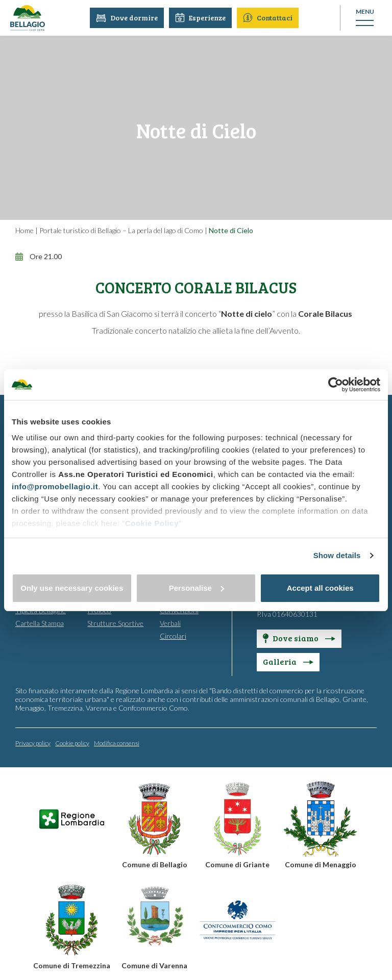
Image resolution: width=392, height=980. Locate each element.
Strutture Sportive (115, 623)
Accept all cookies (320, 588)
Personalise (197, 588)
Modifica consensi (117, 743)
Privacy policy (33, 743)
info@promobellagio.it (55, 486)
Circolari (173, 636)
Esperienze (201, 18)
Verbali (170, 623)
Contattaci (268, 18)
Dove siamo (299, 638)
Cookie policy (72, 743)
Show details (337, 555)
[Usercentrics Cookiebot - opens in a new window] (336, 385)
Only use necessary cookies (72, 588)
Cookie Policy (152, 523)
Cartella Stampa (40, 623)
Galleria (288, 661)
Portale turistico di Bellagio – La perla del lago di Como (121, 230)
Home (24, 230)
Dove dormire (127, 18)
